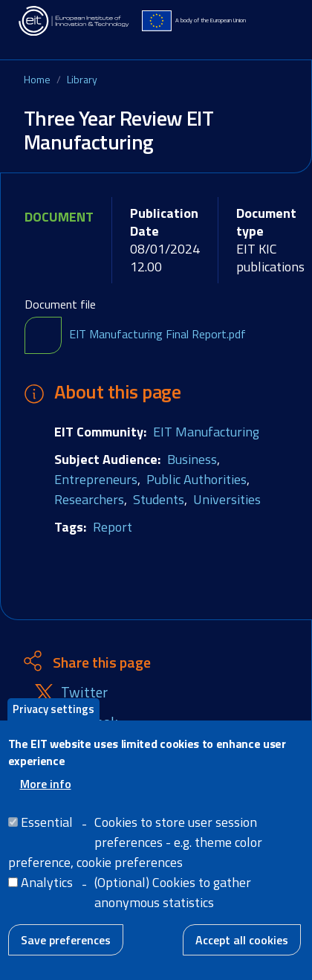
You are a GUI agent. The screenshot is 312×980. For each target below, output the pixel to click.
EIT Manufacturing (206, 432)
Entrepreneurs (96, 479)
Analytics (47, 896)
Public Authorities (196, 479)
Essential (47, 835)
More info (46, 797)
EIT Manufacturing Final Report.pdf (157, 334)
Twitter (84, 693)
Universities (227, 499)
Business (192, 459)
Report (113, 527)
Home (37, 79)
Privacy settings (53, 722)
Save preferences (66, 953)
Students (159, 499)
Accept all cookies (242, 953)
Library (82, 79)
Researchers (89, 499)
